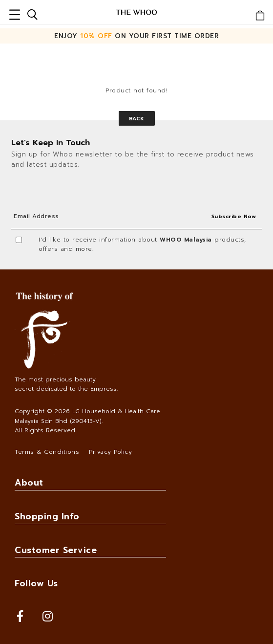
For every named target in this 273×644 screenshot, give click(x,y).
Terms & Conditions (47, 452)
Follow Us (36, 583)
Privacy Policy (110, 452)
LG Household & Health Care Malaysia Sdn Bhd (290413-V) (87, 416)
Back (137, 118)
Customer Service (56, 550)
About (29, 483)
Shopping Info (47, 516)
